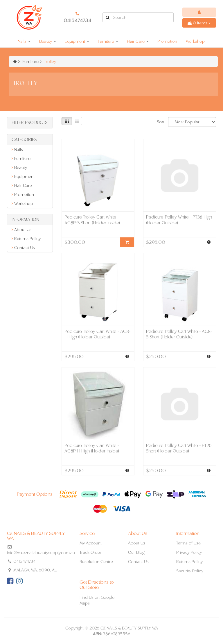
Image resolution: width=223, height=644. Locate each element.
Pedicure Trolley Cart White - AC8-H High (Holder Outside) (97, 334)
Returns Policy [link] (26, 239)
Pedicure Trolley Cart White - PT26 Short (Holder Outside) (179, 448)
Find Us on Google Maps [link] (97, 600)
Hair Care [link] (22, 185)
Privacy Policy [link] (189, 552)
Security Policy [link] (190, 571)
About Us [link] (21, 230)
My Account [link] (91, 543)
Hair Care (138, 41)
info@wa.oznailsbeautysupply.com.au (41, 553)
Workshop (195, 41)
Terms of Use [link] (188, 543)
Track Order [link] (90, 552)
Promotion (167, 41)
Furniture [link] (21, 158)
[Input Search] (143, 17)
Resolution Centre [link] (96, 562)
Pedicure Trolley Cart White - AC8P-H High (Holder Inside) (92, 448)
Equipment (77, 41)
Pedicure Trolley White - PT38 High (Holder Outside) (179, 220)
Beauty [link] (19, 167)
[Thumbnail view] (67, 121)
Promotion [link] (23, 194)
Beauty (48, 41)
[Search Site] (107, 17)
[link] (10, 581)
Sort (160, 122)
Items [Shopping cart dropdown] (199, 23)
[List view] (77, 121)
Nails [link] (17, 149)
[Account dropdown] (199, 12)
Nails (24, 41)
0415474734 (78, 20)
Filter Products (29, 123)
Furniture (108, 41)
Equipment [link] (23, 176)
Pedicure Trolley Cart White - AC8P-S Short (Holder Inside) (92, 220)
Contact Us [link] (23, 248)
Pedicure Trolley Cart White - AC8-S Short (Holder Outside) (179, 334)
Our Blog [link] (136, 552)
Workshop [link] (22, 203)
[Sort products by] (192, 122)
